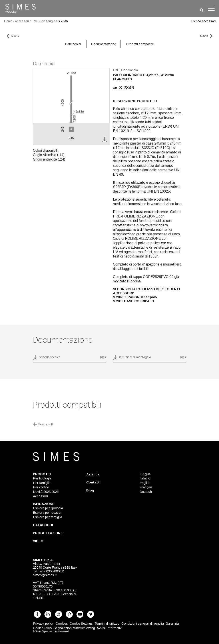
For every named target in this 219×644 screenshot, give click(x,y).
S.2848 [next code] (206, 36)
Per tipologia (42, 478)
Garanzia (172, 623)
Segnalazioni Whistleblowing (74, 628)
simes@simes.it (45, 575)
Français (146, 487)
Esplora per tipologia (48, 508)
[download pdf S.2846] (70, 359)
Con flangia (47, 21)
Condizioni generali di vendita (143, 623)
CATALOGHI (43, 525)
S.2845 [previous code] (13, 36)
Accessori (22, 21)
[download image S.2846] (105, 139)
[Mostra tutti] (110, 425)
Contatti (93, 482)
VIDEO (38, 541)
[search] (202, 10)
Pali (34, 21)
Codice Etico (42, 628)
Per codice (41, 487)
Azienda (93, 474)
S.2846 (63, 21)
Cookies (62, 623)
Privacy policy (43, 623)
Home (8, 21)
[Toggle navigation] (211, 9)
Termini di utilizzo (107, 623)
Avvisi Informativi (109, 628)
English (145, 483)
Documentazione (103, 44)
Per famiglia (42, 483)
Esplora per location (48, 512)
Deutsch (146, 492)
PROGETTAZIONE (48, 533)
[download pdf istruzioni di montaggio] (150, 359)
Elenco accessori (204, 21)
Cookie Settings (81, 623)
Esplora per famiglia (47, 517)
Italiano (145, 478)
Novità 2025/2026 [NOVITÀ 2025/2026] (46, 492)
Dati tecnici (73, 44)
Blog (90, 490)
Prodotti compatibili (140, 44)
